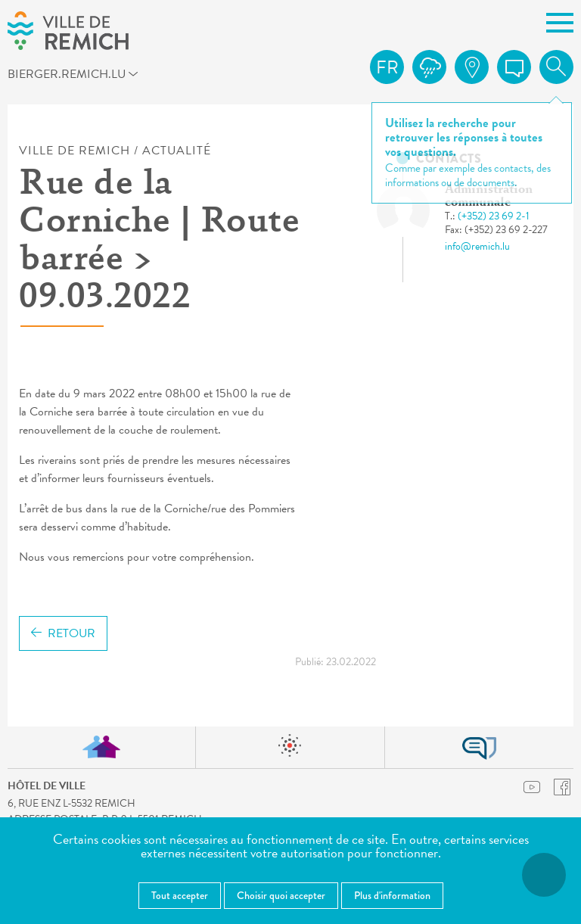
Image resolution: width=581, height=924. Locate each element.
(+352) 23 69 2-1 (494, 216)
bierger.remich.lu (78, 76)
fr (387, 67)
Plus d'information (392, 895)
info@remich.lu (477, 246)
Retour (63, 633)
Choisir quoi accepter (281, 895)
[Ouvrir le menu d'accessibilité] (544, 875)
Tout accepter (180, 895)
